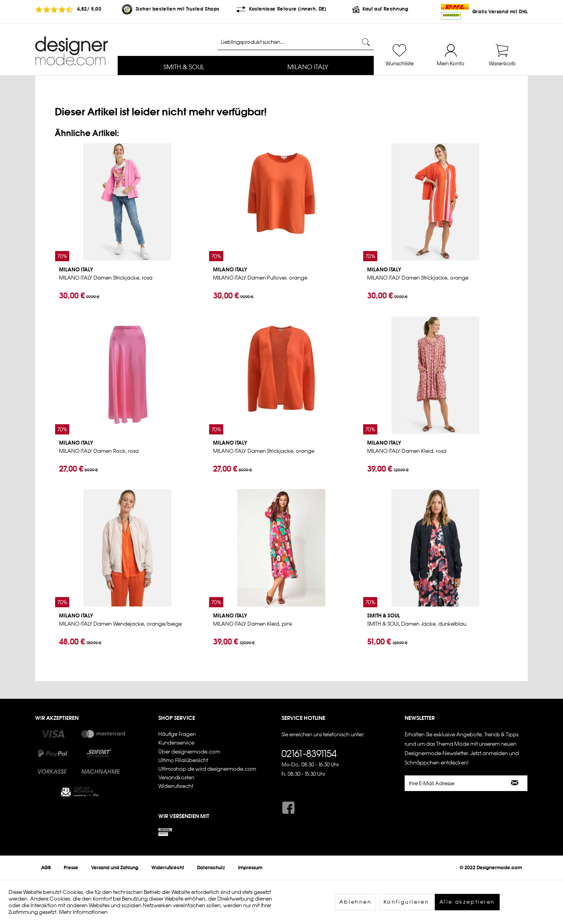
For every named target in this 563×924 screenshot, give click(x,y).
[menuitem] (184, 67)
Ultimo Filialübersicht (183, 760)
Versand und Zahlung (115, 868)
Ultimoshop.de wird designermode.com (207, 769)
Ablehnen (356, 902)
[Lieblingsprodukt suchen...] (296, 42)
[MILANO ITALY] (308, 67)
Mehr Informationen (83, 912)
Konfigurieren (406, 902)
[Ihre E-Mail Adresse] (454, 783)
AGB (46, 868)
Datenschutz (211, 868)
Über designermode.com (189, 752)
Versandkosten (176, 778)
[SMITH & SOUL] (184, 67)
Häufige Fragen (177, 734)
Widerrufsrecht (176, 786)
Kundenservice (176, 743)
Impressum (250, 868)
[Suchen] (366, 42)
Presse (71, 868)
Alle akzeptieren (467, 902)
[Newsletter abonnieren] (515, 783)
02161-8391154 (309, 754)
